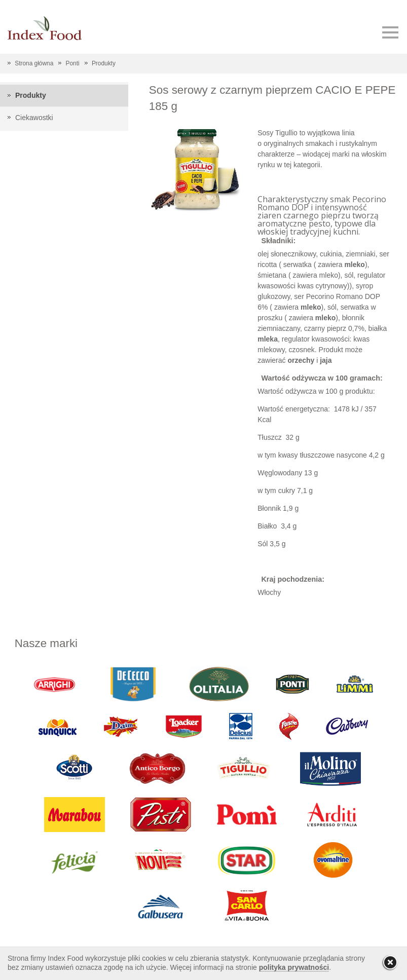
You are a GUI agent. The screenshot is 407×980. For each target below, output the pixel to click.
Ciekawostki (34, 118)
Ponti (73, 63)
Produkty (104, 63)
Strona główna (34, 63)
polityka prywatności (294, 967)
